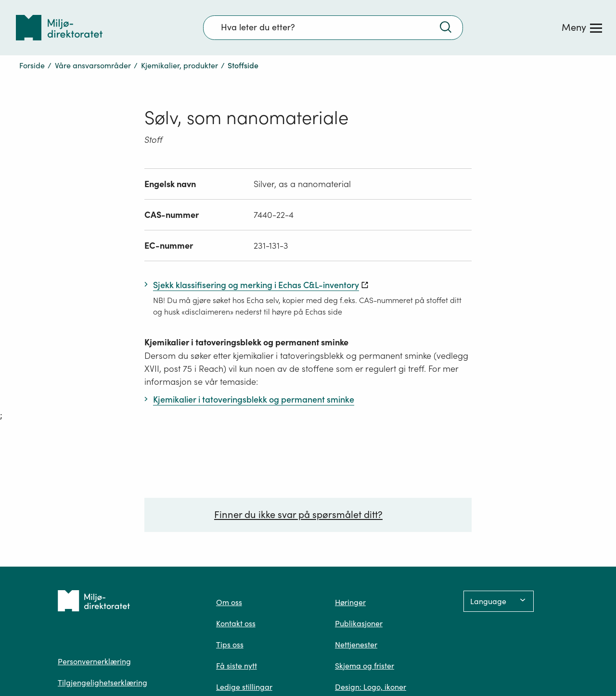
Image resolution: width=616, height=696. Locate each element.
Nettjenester (356, 645)
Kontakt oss (236, 623)
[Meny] (582, 27)
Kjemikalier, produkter (180, 65)
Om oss (229, 602)
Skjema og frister (365, 666)
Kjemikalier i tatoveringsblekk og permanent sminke (246, 342)
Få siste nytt (237, 666)
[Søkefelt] (333, 27)
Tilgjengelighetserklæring (103, 683)
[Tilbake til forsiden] (59, 28)
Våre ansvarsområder (93, 65)
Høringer (350, 602)
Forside (32, 65)
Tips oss (230, 645)
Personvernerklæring (94, 661)
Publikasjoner (359, 623)
